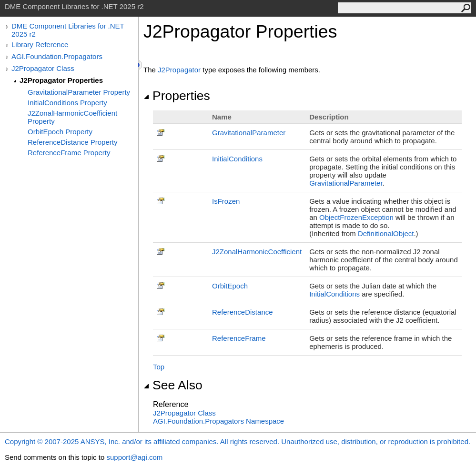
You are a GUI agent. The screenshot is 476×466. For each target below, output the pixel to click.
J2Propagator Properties (61, 80)
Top (159, 367)
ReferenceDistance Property (72, 142)
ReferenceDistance (243, 312)
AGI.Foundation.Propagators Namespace (218, 421)
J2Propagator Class (43, 68)
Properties (177, 96)
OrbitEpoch (230, 286)
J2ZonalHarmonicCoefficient (257, 252)
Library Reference (40, 45)
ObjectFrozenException (356, 217)
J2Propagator (179, 70)
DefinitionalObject (386, 233)
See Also (173, 385)
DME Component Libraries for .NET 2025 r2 (68, 30)
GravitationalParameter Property (79, 92)
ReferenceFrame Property (69, 153)
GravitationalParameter (249, 133)
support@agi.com (134, 457)
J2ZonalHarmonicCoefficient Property (72, 117)
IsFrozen (226, 201)
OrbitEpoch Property (60, 132)
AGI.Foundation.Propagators (57, 56)
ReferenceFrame (239, 338)
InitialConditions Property (67, 103)
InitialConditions (237, 159)
